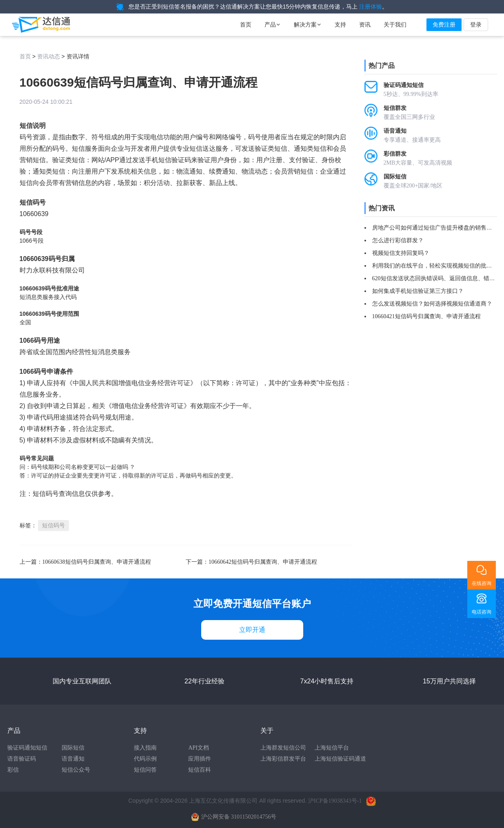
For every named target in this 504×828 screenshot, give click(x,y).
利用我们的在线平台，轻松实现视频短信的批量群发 (438, 266)
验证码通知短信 (27, 748)
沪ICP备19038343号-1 (335, 801)
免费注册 (444, 25)
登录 (476, 25)
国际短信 (73, 748)
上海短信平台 (332, 748)
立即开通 (252, 630)
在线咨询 (482, 583)
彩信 (13, 770)
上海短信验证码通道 (340, 759)
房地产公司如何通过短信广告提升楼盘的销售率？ (435, 228)
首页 (246, 25)
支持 (340, 25)
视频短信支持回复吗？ (401, 253)
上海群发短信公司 (283, 748)
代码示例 (145, 759)
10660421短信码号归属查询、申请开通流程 (426, 316)
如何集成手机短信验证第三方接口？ (418, 291)
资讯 (365, 25)
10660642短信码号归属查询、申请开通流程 (263, 562)
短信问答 (145, 770)
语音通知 (73, 759)
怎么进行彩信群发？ (398, 240)
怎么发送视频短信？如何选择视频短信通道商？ (432, 304)
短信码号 (53, 526)
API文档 (199, 748)
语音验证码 (22, 759)
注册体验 (371, 7)
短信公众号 (76, 770)
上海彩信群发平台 (283, 759)
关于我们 (395, 25)
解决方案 (308, 25)
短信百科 (200, 770)
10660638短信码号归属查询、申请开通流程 (97, 562)
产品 (273, 25)
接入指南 (145, 748)
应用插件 (200, 759)
